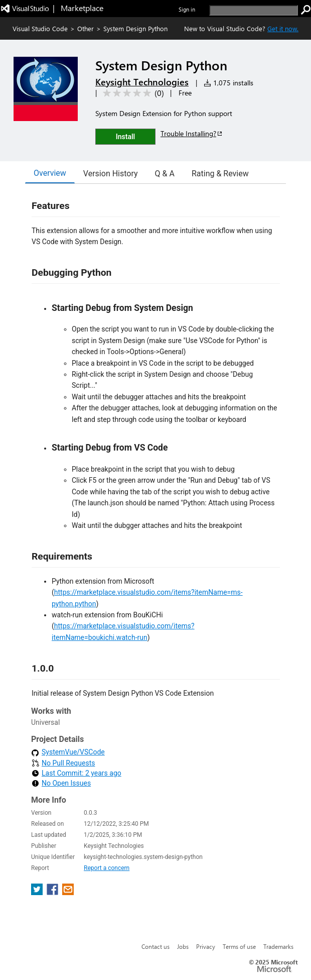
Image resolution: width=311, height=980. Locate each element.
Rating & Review (220, 174)
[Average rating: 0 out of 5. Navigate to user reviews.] (132, 93)
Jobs (183, 946)
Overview (50, 173)
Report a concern (107, 868)
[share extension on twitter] (38, 892)
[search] (254, 10)
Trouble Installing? (192, 133)
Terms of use (239, 946)
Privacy (206, 946)
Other (86, 28)
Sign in (187, 9)
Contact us (155, 946)
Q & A (165, 174)
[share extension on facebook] (53, 892)
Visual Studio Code (40, 28)
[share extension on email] (68, 892)
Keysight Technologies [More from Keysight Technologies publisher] (142, 82)
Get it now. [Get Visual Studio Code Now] (283, 28)
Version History (111, 174)
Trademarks (278, 946)
